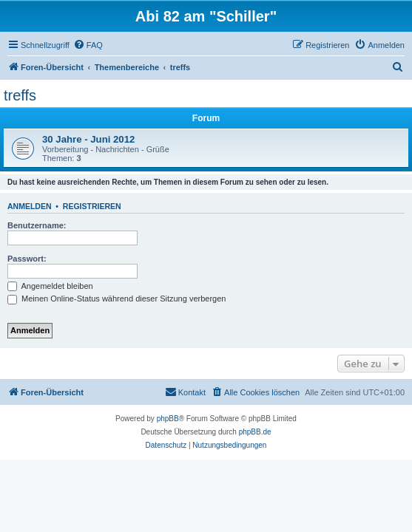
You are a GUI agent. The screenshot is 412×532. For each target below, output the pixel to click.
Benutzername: (37, 225)
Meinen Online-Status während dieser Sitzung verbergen (116, 299)
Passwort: (27, 259)
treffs (20, 95)
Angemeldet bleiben (50, 286)
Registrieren (92, 206)
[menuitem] (88, 45)
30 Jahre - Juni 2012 (88, 139)
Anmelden (30, 206)
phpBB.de (255, 432)
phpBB (168, 419)
